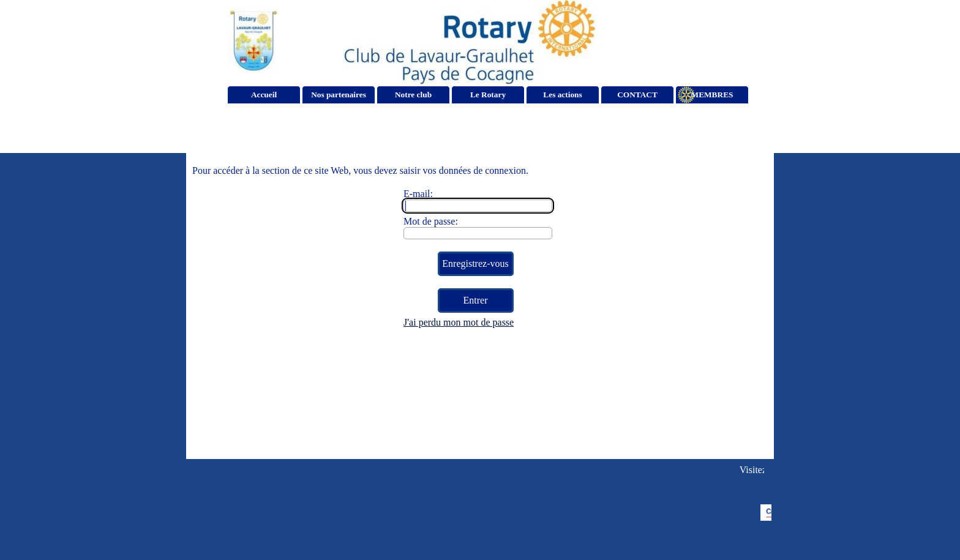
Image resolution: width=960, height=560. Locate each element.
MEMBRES (712, 95)
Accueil (264, 95)
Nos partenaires (339, 95)
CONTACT (637, 95)
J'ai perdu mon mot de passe (459, 322)
